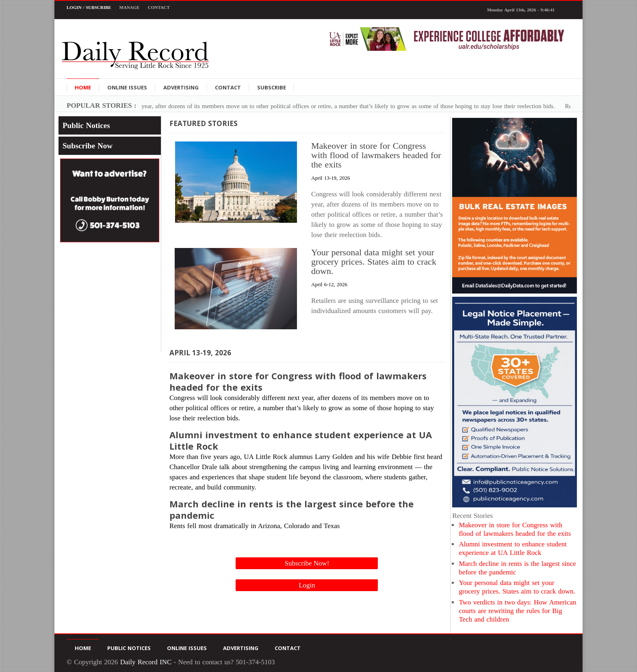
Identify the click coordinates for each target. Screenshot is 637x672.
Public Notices (86, 125)
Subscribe (272, 87)
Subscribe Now (88, 146)
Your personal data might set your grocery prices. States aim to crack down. (374, 262)
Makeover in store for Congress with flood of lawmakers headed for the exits (376, 155)
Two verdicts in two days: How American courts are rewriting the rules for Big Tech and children (517, 611)
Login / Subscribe (89, 7)
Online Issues (127, 87)
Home (83, 87)
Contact (159, 7)
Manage (130, 7)
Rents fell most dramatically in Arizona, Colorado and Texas (307, 514)
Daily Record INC (146, 662)
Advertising (181, 87)
